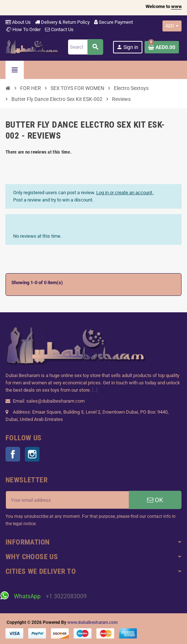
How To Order (23, 29)
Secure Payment (113, 22)
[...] (95, 390)
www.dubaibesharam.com (92, 622)
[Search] (85, 47)
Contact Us (59, 29)
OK (155, 500)
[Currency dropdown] (172, 26)
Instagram (32, 454)
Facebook (13, 454)
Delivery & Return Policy (62, 22)
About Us (18, 22)
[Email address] (67, 500)
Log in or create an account (125, 193)
